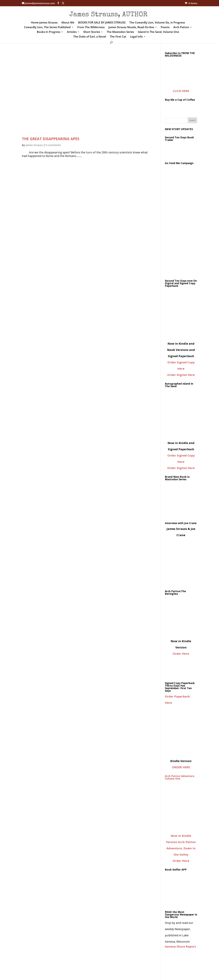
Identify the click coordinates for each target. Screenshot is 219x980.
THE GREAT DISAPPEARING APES (51, 139)
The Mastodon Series (120, 32)
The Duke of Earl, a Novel (90, 37)
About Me (68, 23)
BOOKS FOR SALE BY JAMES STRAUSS (102, 23)
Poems (165, 28)
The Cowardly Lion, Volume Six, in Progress (157, 23)
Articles (72, 32)
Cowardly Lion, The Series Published (47, 28)
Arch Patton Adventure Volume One (180, 777)
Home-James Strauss (44, 23)
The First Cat (118, 37)
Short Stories (92, 32)
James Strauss (34, 145)
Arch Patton (181, 28)
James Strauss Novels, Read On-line (131, 28)
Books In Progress (49, 32)
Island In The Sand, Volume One (158, 32)
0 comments (53, 145)
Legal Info (136, 37)
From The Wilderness (91, 28)
